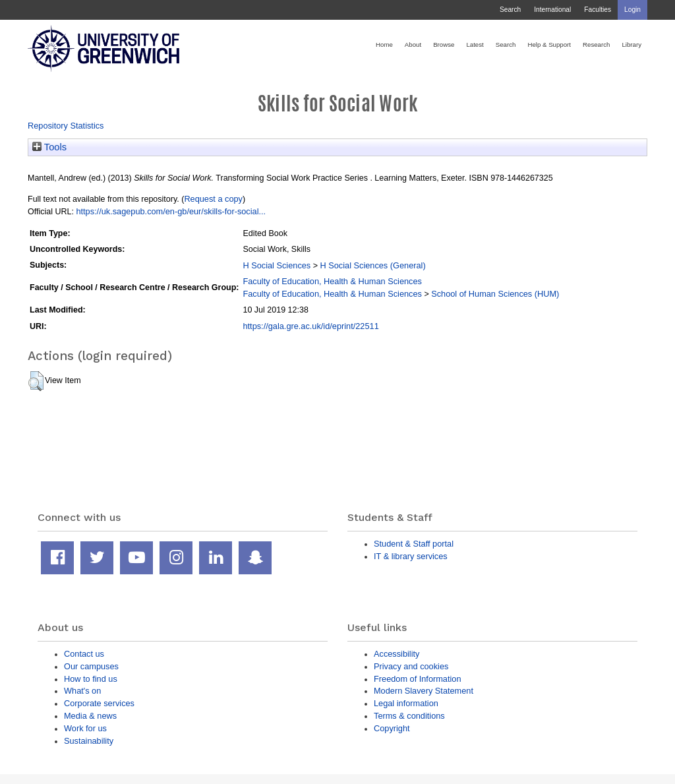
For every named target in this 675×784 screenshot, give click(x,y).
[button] (36, 381)
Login (632, 10)
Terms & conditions (409, 716)
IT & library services (411, 556)
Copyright (392, 728)
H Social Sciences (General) (372, 265)
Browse (444, 45)
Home (384, 45)
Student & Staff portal (414, 544)
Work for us (85, 728)
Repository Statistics (66, 126)
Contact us (84, 654)
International (552, 10)
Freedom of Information (418, 679)
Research (596, 45)
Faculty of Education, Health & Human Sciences (332, 281)
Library (631, 45)
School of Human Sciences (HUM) (495, 294)
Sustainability (89, 741)
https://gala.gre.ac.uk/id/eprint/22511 (310, 326)
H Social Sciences (277, 265)
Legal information (406, 703)
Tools (49, 147)
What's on (82, 691)
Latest (475, 45)
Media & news (90, 716)
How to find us (91, 679)
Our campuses (91, 666)
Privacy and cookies (411, 666)
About (413, 45)
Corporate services (99, 703)
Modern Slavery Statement (424, 691)
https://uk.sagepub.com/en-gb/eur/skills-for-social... (171, 211)
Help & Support (549, 45)
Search (510, 10)
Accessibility (396, 654)
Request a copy (213, 199)
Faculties (598, 10)
